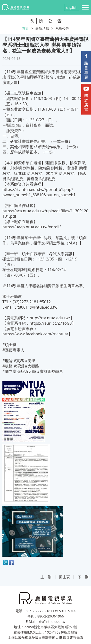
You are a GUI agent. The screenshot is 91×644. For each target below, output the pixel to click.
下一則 (83, 577)
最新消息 (42, 28)
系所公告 (62, 28)
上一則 (46, 577)
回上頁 (64, 577)
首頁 (25, 28)
